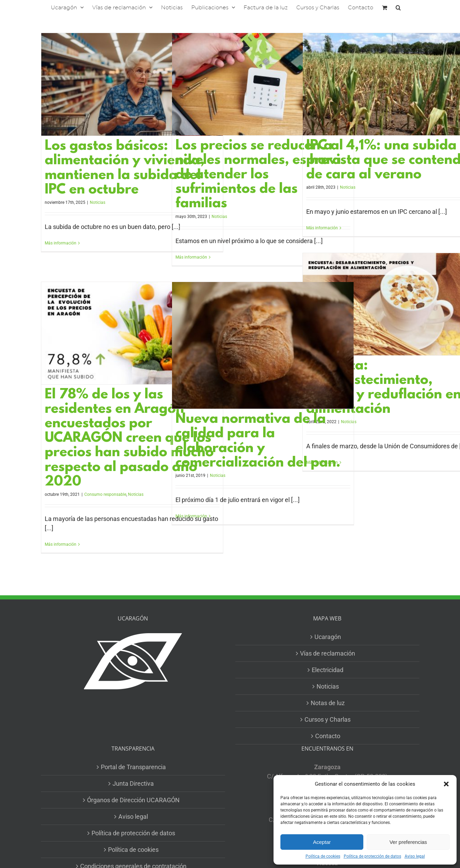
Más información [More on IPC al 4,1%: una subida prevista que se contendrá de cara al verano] (322, 228)
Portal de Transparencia (133, 767)
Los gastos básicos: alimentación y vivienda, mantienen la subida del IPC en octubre (125, 168)
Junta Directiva (133, 783)
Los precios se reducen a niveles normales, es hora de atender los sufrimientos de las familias (258, 175)
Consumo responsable (105, 494)
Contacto (328, 736)
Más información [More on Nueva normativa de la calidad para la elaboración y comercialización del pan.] (191, 516)
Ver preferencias (408, 842)
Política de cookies (323, 856)
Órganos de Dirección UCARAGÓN (133, 800)
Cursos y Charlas (328, 719)
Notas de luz (328, 703)
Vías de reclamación (328, 653)
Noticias (98, 202)
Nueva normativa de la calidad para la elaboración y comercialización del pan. (258, 441)
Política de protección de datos (372, 856)
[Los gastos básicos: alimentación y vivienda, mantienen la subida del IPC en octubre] (132, 84)
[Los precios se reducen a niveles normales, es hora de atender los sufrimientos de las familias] (263, 84)
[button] (446, 784)
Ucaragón (328, 637)
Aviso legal (415, 856)
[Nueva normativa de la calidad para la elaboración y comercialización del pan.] (263, 345)
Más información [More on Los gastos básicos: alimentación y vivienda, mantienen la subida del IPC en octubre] (61, 243)
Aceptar (322, 842)
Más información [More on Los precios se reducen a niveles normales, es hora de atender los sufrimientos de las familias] (191, 257)
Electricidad (328, 670)
